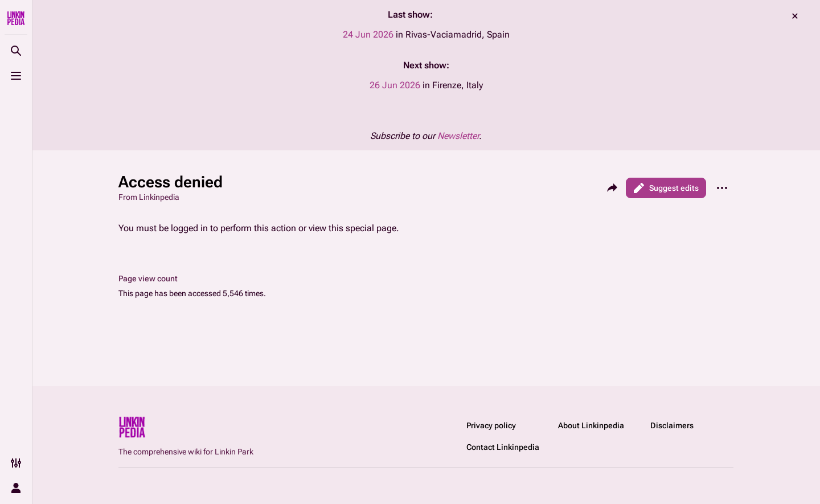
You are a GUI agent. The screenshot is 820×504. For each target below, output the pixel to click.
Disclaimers (672, 425)
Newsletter (458, 136)
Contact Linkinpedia (503, 447)
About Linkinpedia (591, 425)
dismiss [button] (795, 16)
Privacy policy (491, 425)
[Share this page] (612, 188)
